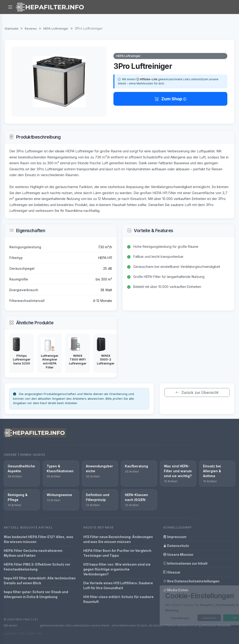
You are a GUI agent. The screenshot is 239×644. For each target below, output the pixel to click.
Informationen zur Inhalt (185, 563)
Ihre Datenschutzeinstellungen (191, 581)
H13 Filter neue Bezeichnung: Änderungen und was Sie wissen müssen (118, 539)
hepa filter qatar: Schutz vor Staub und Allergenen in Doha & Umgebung (36, 594)
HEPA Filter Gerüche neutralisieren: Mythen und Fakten (33, 553)
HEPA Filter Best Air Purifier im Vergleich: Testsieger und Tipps (118, 553)
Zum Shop (169, 99)
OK (216, 618)
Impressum (175, 537)
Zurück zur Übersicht (197, 392)
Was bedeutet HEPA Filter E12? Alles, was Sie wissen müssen (39, 539)
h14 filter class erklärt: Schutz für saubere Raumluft (118, 599)
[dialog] (188, 605)
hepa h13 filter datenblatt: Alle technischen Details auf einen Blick (40, 581)
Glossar (172, 572)
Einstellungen (161, 618)
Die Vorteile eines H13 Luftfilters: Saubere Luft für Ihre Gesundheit (118, 585)
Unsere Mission (178, 555)
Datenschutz (176, 546)
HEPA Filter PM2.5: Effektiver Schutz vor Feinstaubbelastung (37, 567)
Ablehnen (190, 618)
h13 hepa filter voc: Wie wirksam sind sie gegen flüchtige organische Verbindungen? (117, 569)
